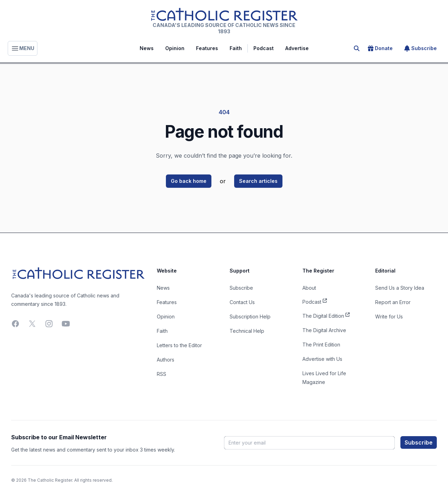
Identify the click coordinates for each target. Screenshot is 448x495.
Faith (236, 48)
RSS (162, 374)
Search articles (258, 181)
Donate (380, 48)
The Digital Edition (326, 315)
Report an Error (393, 302)
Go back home (189, 181)
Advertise (297, 48)
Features (207, 48)
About (309, 288)
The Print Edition (321, 345)
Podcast (264, 48)
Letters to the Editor (179, 345)
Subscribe (421, 48)
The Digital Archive (324, 330)
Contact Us (242, 302)
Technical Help (247, 331)
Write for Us (389, 317)
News (147, 48)
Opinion (175, 48)
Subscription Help (250, 317)
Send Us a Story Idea (400, 288)
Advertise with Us (322, 359)
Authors (166, 360)
